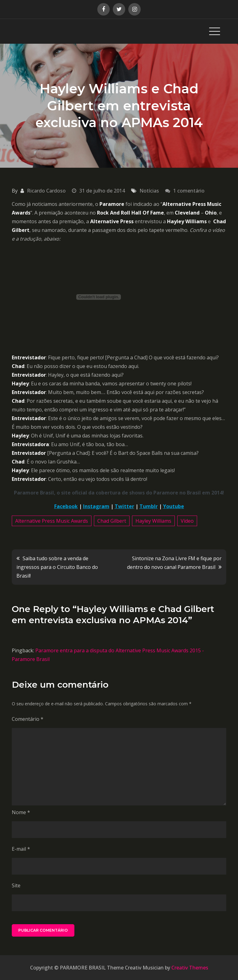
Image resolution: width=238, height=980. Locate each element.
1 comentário (189, 191)
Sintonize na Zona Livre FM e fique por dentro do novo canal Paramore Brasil (174, 563)
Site (16, 885)
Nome (21, 812)
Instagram (96, 506)
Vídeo (187, 521)
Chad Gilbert (112, 521)
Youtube (174, 506)
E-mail (21, 849)
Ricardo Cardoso (46, 191)
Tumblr (149, 506)
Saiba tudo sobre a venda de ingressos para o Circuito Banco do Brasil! (57, 567)
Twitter (124, 506)
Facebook (66, 506)
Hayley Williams (153, 521)
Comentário (28, 719)
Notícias (149, 191)
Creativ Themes (190, 968)
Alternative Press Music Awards (52, 521)
